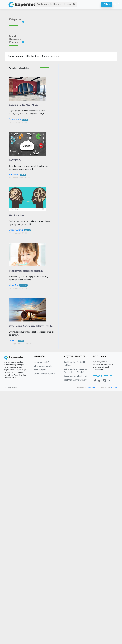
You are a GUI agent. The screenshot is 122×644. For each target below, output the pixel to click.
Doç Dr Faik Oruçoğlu (14, 61)
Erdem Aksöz (18, 372)
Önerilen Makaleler (19, 321)
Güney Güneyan (13, 291)
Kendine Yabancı (17, 468)
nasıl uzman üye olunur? (75, 633)
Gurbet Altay (14, 237)
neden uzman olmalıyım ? (75, 629)
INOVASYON (16, 413)
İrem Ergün (14, 84)
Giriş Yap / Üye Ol (107, 4)
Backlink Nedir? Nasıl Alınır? (24, 358)
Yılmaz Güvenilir (13, 189)
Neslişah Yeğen (12, 169)
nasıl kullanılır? (41, 623)
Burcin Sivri (14, 117)
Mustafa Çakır (15, 263)
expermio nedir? (41, 615)
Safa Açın (17, 593)
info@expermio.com (103, 629)
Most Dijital (92, 640)
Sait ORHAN (14, 145)
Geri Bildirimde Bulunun (44, 627)
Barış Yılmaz (14, 217)
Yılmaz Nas (18, 538)
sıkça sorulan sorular (43, 619)
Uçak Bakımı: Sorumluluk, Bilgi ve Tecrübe (31, 579)
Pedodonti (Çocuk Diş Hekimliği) (26, 524)
